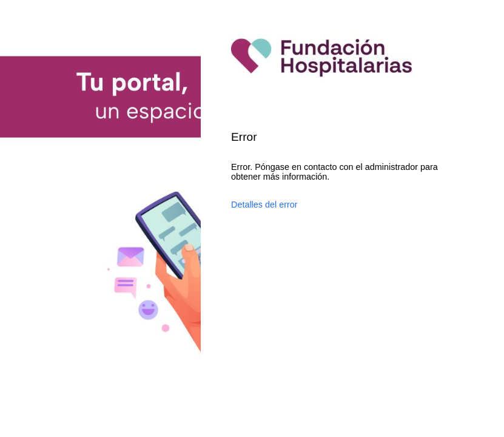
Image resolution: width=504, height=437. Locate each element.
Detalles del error (264, 205)
